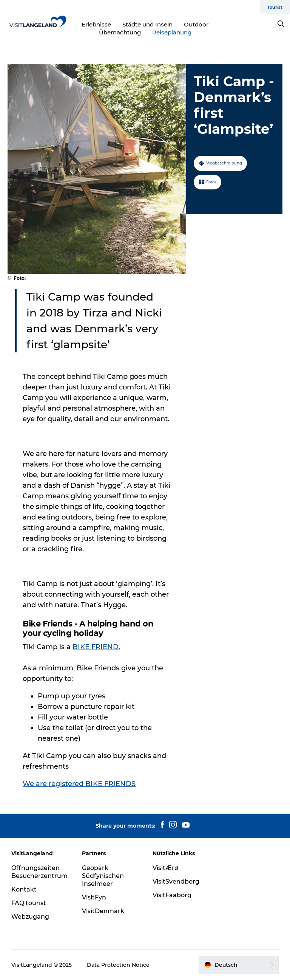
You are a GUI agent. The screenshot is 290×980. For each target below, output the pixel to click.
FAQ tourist (29, 903)
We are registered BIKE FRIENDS (79, 784)
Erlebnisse (96, 24)
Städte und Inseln (147, 24)
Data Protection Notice (118, 965)
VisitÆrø (165, 868)
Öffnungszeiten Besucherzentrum (39, 872)
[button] (239, 965)
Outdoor (196, 24)
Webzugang (30, 917)
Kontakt (24, 889)
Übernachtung (120, 32)
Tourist (275, 7)
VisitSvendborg (176, 882)
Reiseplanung (172, 32)
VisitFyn (94, 897)
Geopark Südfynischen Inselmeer (103, 876)
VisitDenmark (103, 911)
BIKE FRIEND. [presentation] (96, 647)
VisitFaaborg (172, 895)
